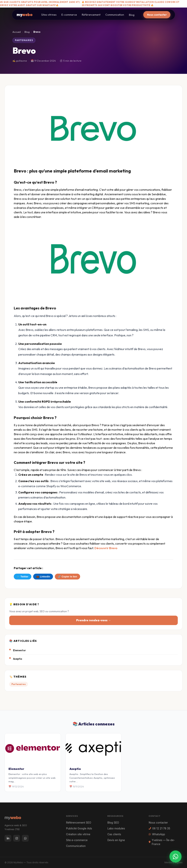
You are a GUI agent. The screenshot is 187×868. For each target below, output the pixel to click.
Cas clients (114, 834)
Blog (132, 15)
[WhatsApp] (25, 838)
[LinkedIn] (8, 838)
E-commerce (69, 15)
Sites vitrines (49, 15)
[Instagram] (17, 838)
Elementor (19, 650)
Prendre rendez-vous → (93, 620)
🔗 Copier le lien (67, 577)
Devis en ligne (116, 840)
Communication (115, 15)
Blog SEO (113, 823)
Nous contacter (157, 15)
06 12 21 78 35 (159, 828)
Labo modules (116, 828)
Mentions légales (173, 862)
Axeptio (18, 659)
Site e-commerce (77, 840)
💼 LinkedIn (43, 577)
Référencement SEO (79, 823)
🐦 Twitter (23, 577)
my (25, 15)
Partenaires (24, 40)
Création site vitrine (78, 834)
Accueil (17, 32)
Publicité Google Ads (79, 828)
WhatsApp (157, 834)
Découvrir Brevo (106, 548)
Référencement (91, 15)
